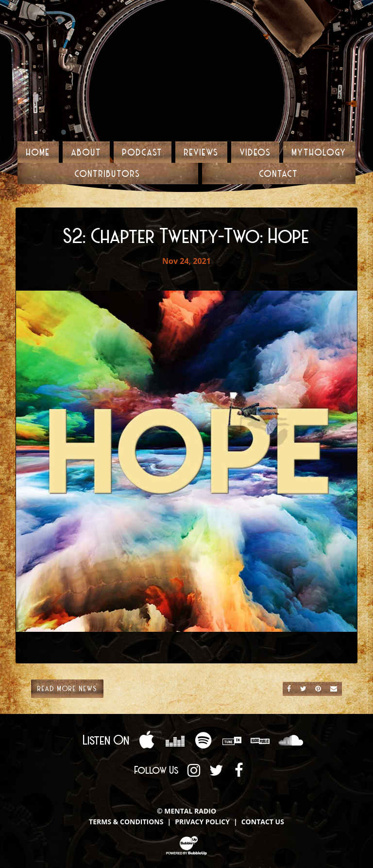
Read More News (67, 688)
